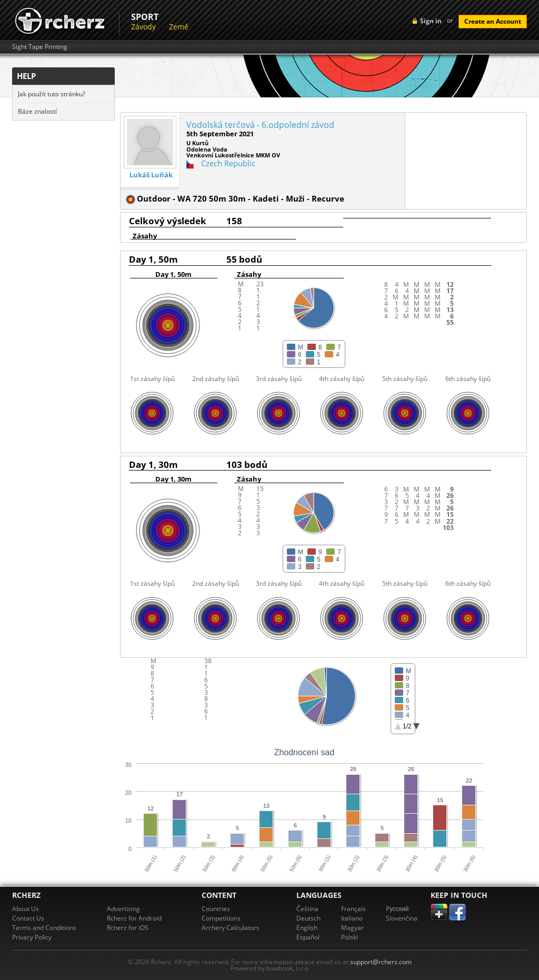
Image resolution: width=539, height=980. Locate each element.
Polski (350, 937)
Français (353, 909)
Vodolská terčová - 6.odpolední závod (260, 125)
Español (308, 937)
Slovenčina (402, 918)
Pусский (397, 909)
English (307, 928)
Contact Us (28, 918)
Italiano (352, 918)
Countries (216, 909)
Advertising (123, 909)
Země (179, 27)
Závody (143, 27)
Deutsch (308, 918)
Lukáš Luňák (151, 175)
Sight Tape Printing (40, 47)
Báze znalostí (37, 111)
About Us (26, 909)
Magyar (352, 928)
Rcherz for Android (134, 918)
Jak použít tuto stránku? (52, 94)
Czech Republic (228, 163)
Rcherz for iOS (128, 928)
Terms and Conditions (44, 928)
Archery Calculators (231, 928)
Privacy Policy (32, 937)
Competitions (221, 918)
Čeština (307, 909)
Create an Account (493, 21)
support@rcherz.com (381, 962)
